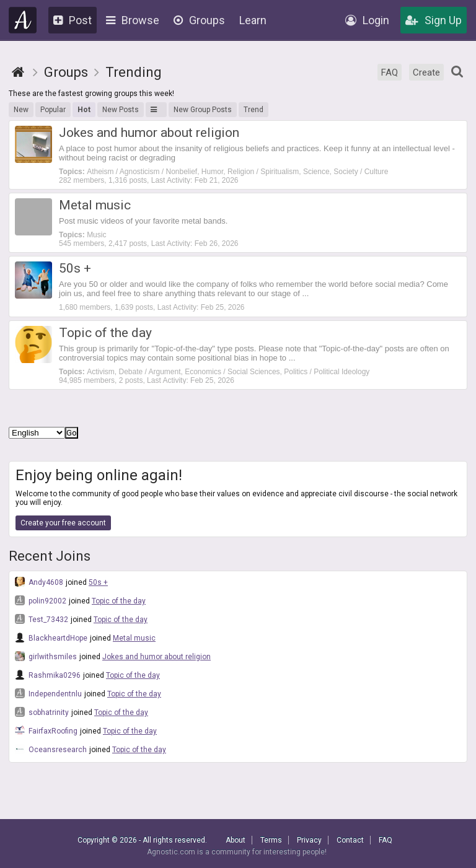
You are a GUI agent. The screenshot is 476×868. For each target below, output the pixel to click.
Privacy (309, 840)
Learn (253, 20)
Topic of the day (119, 601)
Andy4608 (39, 582)
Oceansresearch (51, 749)
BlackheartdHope (51, 638)
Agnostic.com (23, 20)
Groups (199, 20)
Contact (350, 840)
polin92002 (41, 600)
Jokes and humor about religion (156, 657)
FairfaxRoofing (46, 730)
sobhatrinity (42, 712)
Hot (84, 110)
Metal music (134, 638)
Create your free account (63, 523)
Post (73, 20)
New (21, 110)
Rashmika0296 (48, 675)
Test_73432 (42, 619)
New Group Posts (203, 110)
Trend (253, 110)
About (236, 840)
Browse (133, 20)
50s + (98, 582)
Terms (271, 840)
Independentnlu (48, 693)
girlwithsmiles (46, 656)
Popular (53, 110)
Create (426, 72)
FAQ (390, 72)
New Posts (121, 110)
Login (367, 20)
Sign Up (434, 20)
